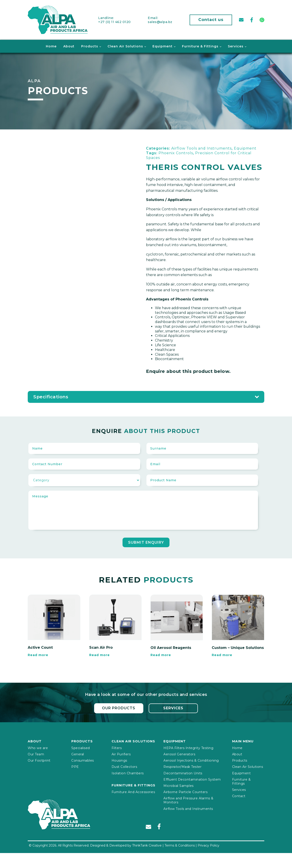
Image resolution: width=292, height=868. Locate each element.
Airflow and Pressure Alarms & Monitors (188, 800)
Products (90, 46)
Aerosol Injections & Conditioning (191, 760)
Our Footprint (39, 760)
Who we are (38, 748)
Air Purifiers (121, 754)
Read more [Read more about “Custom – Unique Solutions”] (222, 655)
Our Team (36, 754)
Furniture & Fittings (200, 46)
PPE (75, 767)
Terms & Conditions (180, 845)
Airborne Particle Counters (185, 792)
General (78, 754)
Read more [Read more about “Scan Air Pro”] (99, 655)
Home (51, 46)
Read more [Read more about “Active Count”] (38, 655)
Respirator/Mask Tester (182, 767)
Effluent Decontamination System (192, 779)
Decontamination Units (183, 773)
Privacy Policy (208, 845)
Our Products (119, 708)
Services (236, 46)
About (69, 46)
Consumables (83, 760)
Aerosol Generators (179, 754)
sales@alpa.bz (160, 22)
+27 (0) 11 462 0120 (114, 22)
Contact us (211, 20)
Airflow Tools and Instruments (188, 808)
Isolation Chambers (128, 773)
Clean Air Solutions (125, 46)
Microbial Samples (179, 786)
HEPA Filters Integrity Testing (188, 748)
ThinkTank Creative (147, 845)
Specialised (81, 748)
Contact (239, 796)
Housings (119, 760)
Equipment (163, 46)
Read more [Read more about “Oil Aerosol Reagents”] (161, 655)
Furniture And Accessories (133, 792)
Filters (117, 748)
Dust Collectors (124, 767)
